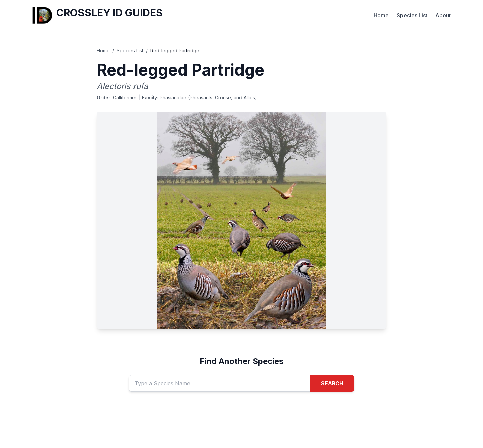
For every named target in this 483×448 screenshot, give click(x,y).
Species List (412, 15)
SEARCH (332, 383)
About (443, 15)
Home (381, 15)
